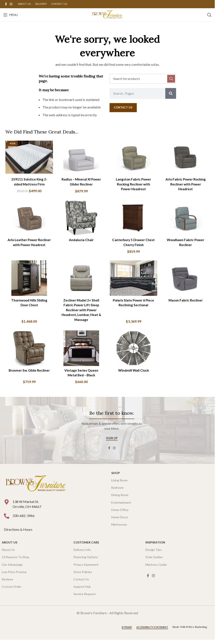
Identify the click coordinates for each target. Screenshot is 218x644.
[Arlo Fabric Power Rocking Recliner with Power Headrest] (186, 157)
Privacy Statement (86, 566)
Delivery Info (82, 551)
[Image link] (36, 485)
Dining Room (120, 496)
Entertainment (121, 504)
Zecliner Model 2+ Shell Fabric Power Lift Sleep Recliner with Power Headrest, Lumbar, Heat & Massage (81, 310)
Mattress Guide (156, 566)
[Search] (209, 15)
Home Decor (120, 519)
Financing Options (86, 558)
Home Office (120, 511)
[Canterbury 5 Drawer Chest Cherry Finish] (134, 218)
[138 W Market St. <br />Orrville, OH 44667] (7, 503)
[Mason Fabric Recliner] (186, 279)
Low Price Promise (14, 573)
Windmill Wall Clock (134, 371)
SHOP (116, 474)
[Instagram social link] (11, 4)
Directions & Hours (18, 531)
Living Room (119, 482)
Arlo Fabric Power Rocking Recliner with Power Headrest (186, 183)
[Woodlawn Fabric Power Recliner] (186, 218)
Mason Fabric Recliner (186, 301)
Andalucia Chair (81, 240)
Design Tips (154, 551)
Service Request (85, 595)
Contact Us (81, 581)
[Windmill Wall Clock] (134, 350)
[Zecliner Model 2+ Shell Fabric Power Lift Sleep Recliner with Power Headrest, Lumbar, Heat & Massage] (81, 279)
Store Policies (83, 573)
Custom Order (12, 588)
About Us (10, 544)
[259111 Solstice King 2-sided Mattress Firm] (29, 157)
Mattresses (119, 526)
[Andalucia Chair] (81, 218)
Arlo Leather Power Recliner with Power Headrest (29, 244)
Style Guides (154, 558)
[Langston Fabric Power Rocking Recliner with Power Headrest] (134, 157)
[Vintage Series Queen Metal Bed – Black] (81, 350)
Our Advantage (12, 566)
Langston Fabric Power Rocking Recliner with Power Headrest (134, 183)
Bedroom (117, 489)
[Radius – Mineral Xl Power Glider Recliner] (81, 157)
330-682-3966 (24, 517)
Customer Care (86, 544)
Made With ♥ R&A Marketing (190, 628)
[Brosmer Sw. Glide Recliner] (29, 350)
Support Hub (82, 588)
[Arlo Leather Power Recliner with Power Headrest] (29, 218)
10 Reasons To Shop (16, 558)
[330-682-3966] (7, 518)
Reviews (7, 581)
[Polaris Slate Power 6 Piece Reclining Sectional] (134, 279)
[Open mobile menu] (11, 15)
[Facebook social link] (6, 4)
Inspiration (155, 544)
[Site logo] (107, 14)
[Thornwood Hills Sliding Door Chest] (29, 279)
